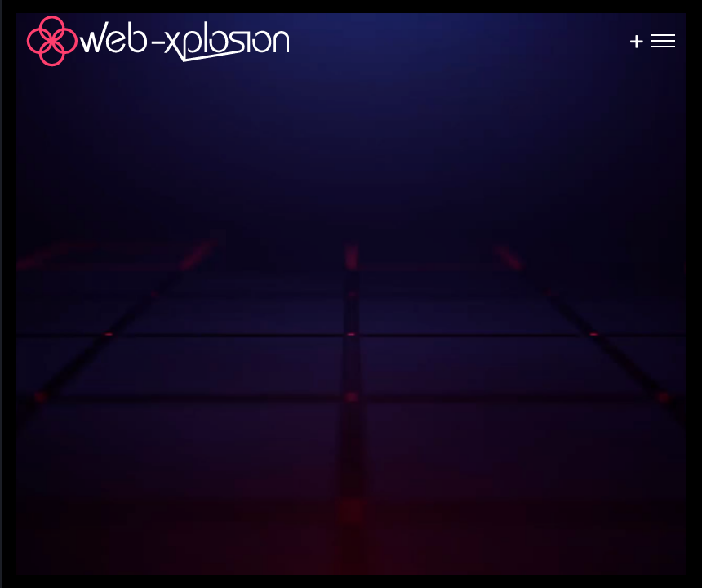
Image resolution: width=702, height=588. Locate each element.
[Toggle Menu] (663, 40)
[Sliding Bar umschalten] (636, 41)
